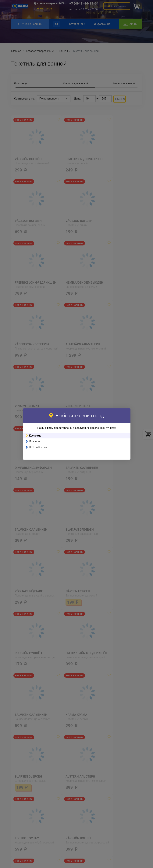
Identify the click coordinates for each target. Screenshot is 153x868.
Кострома (35, 436)
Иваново (34, 441)
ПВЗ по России (38, 447)
